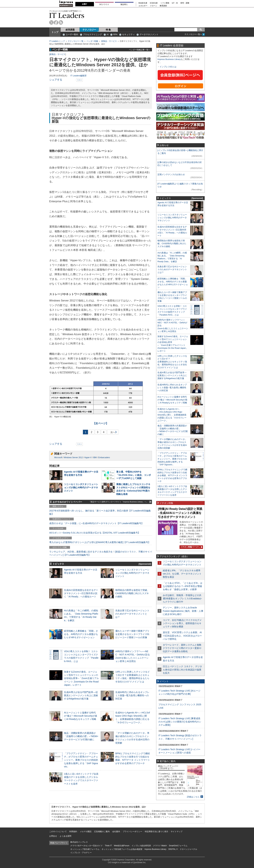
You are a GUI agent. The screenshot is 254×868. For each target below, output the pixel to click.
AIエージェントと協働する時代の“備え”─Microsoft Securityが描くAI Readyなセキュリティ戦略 (81, 716)
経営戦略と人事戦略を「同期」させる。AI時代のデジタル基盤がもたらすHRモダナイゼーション (81, 634)
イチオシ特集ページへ (191, 547)
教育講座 (163, 6)
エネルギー (143, 6)
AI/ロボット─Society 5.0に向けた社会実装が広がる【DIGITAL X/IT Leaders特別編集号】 (95, 533)
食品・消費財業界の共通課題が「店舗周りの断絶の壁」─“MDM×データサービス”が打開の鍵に (81, 736)
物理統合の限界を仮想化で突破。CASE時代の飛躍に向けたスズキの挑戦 (132, 593)
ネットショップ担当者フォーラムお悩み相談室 (122, 849)
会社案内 (116, 832)
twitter (51, 22)
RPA (115, 34)
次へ (112, 433)
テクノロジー (89, 30)
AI (108, 34)
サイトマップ (177, 832)
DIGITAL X (173, 849)
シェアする (56, 80)
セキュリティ (128, 34)
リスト (80, 80)
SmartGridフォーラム (178, 846)
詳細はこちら (193, 797)
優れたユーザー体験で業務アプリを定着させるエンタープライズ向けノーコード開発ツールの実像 (132, 634)
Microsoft (58, 457)
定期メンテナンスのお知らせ (171, 174)
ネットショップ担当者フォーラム (85, 849)
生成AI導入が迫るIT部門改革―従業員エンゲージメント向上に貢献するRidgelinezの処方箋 (81, 695)
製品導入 (124, 4)
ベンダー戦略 (92, 41)
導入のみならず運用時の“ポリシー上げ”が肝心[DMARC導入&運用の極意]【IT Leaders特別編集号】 (100, 542)
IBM (95, 457)
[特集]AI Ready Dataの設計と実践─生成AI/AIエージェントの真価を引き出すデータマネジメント (180, 513)
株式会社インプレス (79, 842)
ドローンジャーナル (188, 849)
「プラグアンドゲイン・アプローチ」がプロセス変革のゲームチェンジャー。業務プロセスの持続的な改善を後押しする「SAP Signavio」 (81, 760)
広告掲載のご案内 (102, 832)
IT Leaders (67, 15)
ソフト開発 (165, 3)
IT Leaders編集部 (78, 76)
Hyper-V (88, 457)
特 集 (108, 30)
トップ (55, 32)
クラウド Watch (160, 846)
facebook (56, 22)
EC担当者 (154, 3)
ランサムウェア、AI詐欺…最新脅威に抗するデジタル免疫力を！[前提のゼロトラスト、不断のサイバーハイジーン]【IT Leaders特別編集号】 (101, 553)
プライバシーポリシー (133, 832)
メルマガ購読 (86, 832)
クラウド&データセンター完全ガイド (87, 846)
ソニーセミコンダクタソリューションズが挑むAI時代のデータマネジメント (81, 487)
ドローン (154, 6)
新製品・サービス (109, 41)
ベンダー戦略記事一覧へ (140, 50)
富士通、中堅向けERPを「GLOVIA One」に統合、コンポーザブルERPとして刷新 (134, 475)
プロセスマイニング (92, 34)
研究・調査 (185, 3)
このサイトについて (58, 832)
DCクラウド (104, 4)
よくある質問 (65, 836)
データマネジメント (149, 34)
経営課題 (70, 30)
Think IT (108, 846)
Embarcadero (104, 457)
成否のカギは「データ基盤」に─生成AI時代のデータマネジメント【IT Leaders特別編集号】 (96, 523)
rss (61, 22)
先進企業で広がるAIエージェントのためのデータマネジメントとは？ (132, 614)
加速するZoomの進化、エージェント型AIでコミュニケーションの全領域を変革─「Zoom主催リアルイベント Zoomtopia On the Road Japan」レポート (81, 678)
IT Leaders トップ (57, 41)
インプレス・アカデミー (81, 853)
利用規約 (73, 832)
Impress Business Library (169, 59)
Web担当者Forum (122, 846)
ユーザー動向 (72, 34)
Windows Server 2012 (73, 457)
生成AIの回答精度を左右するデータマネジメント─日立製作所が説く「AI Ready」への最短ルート (81, 593)
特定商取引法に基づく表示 (156, 832)
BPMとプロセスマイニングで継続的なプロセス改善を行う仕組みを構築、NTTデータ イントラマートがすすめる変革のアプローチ (172, 475)
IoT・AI (175, 3)
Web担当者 (143, 3)
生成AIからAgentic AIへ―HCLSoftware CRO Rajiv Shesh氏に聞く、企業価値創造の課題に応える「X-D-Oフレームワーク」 (172, 415)
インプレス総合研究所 (141, 846)
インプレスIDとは (168, 67)
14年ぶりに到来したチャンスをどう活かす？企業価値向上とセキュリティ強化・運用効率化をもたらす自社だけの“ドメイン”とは (172, 362)
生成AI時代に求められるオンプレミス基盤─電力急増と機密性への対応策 (132, 695)
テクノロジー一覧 (76, 41)
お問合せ (53, 836)
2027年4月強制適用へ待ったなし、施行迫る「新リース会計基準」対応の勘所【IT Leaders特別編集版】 (100, 512)
